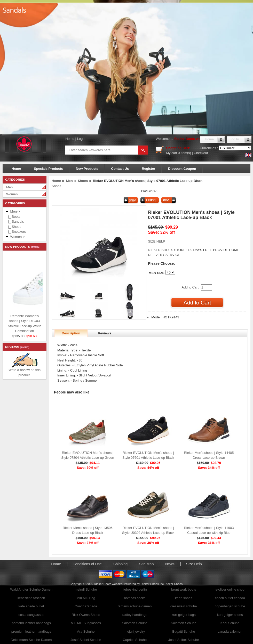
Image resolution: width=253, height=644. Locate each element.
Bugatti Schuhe (184, 631)
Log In (82, 139)
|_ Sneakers (16, 232)
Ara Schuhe (86, 631)
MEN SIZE (157, 273)
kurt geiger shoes (230, 615)
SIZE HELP (156, 241)
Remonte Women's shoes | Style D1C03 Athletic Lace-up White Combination (38, 323)
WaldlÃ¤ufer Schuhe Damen (31, 589)
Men (9, 187)
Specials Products (48, 169)
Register (148, 169)
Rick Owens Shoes (86, 615)
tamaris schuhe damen (135, 606)
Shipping (121, 564)
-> (15, 211)
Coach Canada (86, 606)
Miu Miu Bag (86, 598)
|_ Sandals (15, 222)
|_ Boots (13, 217)
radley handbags (135, 615)
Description (71, 333)
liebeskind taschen (31, 598)
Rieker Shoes (173, 584)
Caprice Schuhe (135, 640)
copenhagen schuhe (230, 606)
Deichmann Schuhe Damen (31, 640)
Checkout (201, 153)
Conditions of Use (87, 564)
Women (12, 194)
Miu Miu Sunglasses (86, 623)
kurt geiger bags (184, 615)
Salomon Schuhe (135, 623)
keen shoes (184, 598)
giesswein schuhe (184, 606)
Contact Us (120, 169)
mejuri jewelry (135, 631)
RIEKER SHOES (161, 250)
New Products (87, 169)
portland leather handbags (31, 623)
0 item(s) (184, 153)
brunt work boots (184, 589)
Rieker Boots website (191, 139)
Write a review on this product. (25, 371)
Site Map (146, 564)
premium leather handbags (31, 631)
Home (70, 139)
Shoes (83, 181)
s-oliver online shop (230, 589)
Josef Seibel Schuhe (86, 640)
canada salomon (230, 631)
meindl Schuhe (86, 589)
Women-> (18, 237)
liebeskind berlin (135, 589)
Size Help (194, 564)
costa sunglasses (31, 615)
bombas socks (135, 598)
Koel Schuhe (230, 623)
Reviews (105, 333)
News (170, 564)
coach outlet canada (230, 598)
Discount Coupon (182, 169)
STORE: (167, 250)
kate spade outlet (31, 606)
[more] (35, 247)
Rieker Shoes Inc (153, 584)
